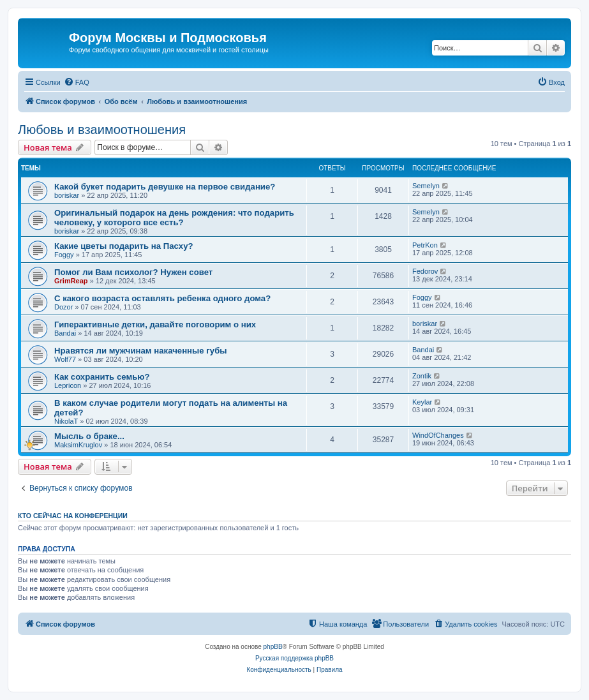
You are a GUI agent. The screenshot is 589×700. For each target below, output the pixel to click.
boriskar (67, 195)
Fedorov (425, 271)
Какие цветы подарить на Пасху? (124, 246)
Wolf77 (65, 359)
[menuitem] (77, 82)
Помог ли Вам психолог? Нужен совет (133, 272)
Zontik (422, 376)
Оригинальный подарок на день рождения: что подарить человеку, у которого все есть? (174, 218)
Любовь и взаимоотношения (102, 130)
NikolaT (66, 421)
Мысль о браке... (89, 436)
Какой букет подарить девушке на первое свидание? (165, 187)
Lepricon (68, 385)
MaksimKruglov (78, 445)
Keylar (422, 402)
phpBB (273, 647)
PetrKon (425, 245)
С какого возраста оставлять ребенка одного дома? (162, 298)
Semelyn (426, 186)
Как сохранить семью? (102, 377)
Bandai (65, 333)
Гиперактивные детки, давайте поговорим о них (155, 324)
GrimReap (71, 281)
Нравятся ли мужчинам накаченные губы (141, 351)
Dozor (63, 307)
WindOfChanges (438, 435)
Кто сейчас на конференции (73, 516)
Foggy (64, 255)
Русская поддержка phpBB (294, 658)
